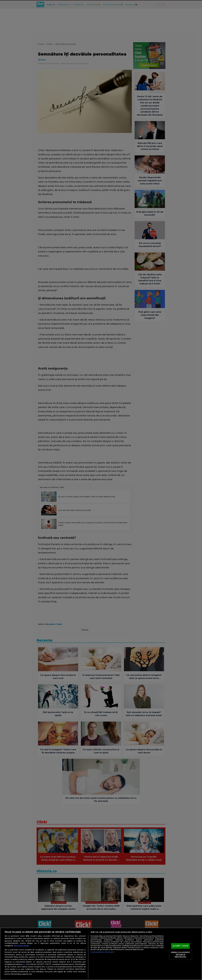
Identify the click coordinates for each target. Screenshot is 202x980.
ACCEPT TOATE (180, 946)
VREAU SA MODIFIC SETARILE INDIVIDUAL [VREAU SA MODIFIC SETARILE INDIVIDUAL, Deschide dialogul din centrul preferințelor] (180, 955)
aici (24, 964)
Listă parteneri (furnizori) (102, 952)
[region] (101, 954)
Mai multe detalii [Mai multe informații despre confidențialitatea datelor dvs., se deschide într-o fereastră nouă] (22, 946)
